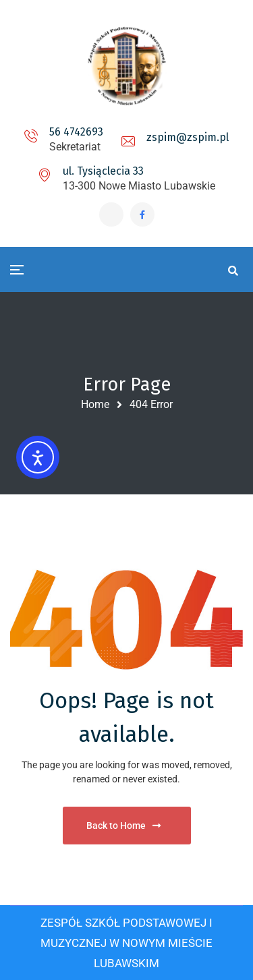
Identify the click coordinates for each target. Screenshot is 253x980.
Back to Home (123, 826)
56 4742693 (76, 132)
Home (95, 404)
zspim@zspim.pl (188, 137)
